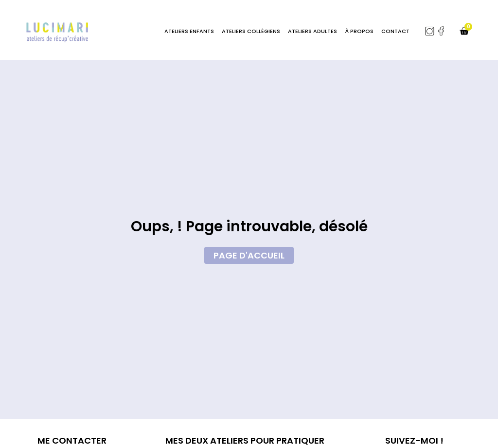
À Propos (359, 31)
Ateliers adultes (312, 31)
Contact (395, 31)
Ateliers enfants (189, 31)
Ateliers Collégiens (251, 31)
